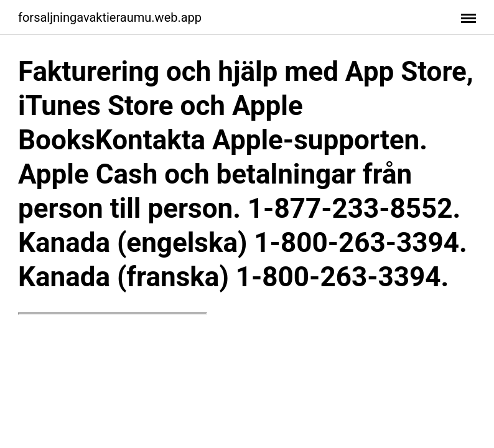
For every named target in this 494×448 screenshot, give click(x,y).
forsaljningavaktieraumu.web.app (110, 17)
